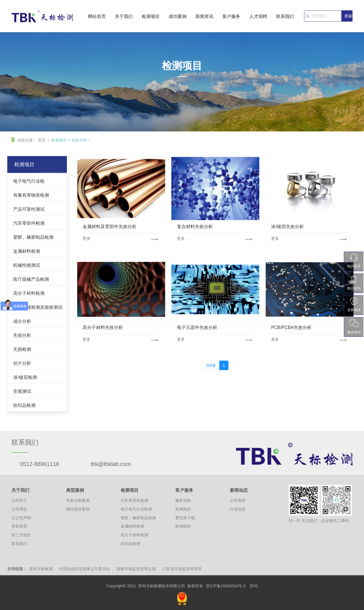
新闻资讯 (204, 17)
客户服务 (231, 17)
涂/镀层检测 (25, 377)
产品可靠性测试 (29, 209)
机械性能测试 (27, 265)
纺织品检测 (24, 405)
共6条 (211, 365)
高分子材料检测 (29, 293)
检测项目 (151, 17)
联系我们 (285, 17)
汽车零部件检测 (29, 223)
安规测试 (22, 391)
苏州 (254, 586)
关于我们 (124, 17)
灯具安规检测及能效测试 (38, 307)
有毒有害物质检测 (31, 195)
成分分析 (22, 321)
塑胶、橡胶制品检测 (33, 237)
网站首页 (97, 17)
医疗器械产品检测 (31, 279)
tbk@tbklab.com (111, 464)
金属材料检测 (27, 251)
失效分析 (79, 140)
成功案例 (178, 17)
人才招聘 (258, 17)
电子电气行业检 (29, 181)
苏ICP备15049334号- (225, 586)
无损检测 (22, 349)
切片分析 (22, 363)
